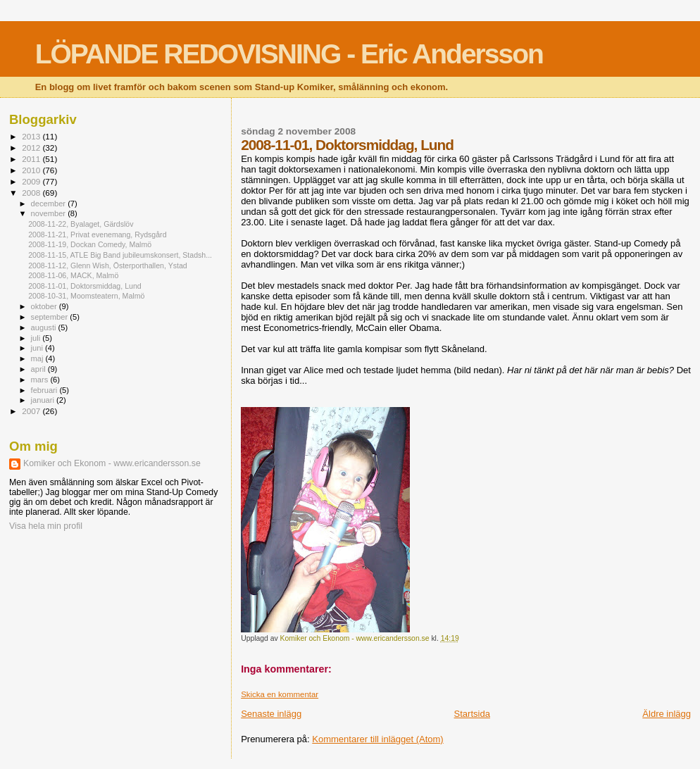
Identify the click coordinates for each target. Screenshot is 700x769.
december (50, 204)
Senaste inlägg (271, 714)
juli (37, 338)
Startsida (472, 714)
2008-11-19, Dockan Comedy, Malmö (90, 244)
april (39, 369)
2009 (32, 181)
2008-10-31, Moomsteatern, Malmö (86, 296)
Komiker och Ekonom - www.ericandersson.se (112, 463)
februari (45, 390)
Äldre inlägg (667, 714)
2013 (32, 136)
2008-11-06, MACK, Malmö (73, 275)
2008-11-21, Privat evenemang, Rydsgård (97, 235)
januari (44, 400)
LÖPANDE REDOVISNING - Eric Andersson (289, 54)
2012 (32, 148)
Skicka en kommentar (280, 694)
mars (41, 380)
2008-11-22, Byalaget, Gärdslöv (81, 224)
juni (38, 348)
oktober (45, 306)
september (51, 317)
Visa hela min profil (46, 526)
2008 (32, 193)
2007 (32, 411)
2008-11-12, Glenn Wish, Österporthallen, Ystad (108, 265)
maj (38, 358)
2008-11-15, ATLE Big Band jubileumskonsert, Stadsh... (120, 255)
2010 (32, 170)
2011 (32, 159)
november (50, 213)
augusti (45, 327)
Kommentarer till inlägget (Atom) (377, 739)
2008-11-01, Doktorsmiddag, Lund (85, 286)
